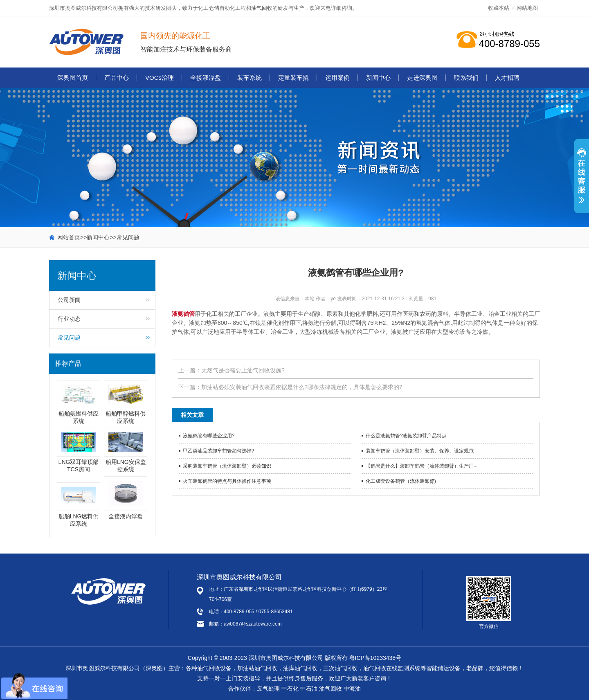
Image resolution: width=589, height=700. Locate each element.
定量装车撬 (293, 78)
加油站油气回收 (257, 668)
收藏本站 (499, 8)
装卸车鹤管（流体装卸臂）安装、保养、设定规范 (420, 451)
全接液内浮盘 (126, 516)
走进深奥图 (422, 78)
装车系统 (250, 78)
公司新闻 (69, 300)
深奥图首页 (73, 78)
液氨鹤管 (183, 314)
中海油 (352, 689)
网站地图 (527, 8)
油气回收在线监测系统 (392, 668)
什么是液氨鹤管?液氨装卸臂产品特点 (406, 436)
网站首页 (69, 237)
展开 (582, 180)
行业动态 (69, 319)
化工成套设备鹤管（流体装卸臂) (401, 481)
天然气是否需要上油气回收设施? (243, 370)
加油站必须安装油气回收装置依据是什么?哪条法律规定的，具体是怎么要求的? (302, 387)
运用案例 (337, 78)
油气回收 (262, 8)
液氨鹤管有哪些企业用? (209, 436)
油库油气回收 (300, 668)
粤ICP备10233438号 (375, 658)
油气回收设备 (214, 668)
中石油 (309, 689)
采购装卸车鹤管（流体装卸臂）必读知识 (227, 466)
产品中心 (117, 78)
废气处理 (268, 689)
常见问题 (128, 237)
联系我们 (466, 78)
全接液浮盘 (206, 78)
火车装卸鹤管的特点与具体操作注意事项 (227, 481)
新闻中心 (378, 78)
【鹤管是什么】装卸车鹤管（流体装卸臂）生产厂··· (422, 466)
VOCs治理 (160, 78)
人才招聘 (507, 78)
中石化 (290, 689)
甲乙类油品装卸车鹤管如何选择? (219, 451)
